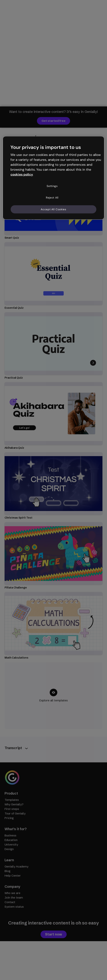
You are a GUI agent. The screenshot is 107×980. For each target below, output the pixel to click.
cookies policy (22, 174)
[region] (53, 178)
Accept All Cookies (53, 209)
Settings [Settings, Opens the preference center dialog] (52, 186)
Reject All (52, 198)
